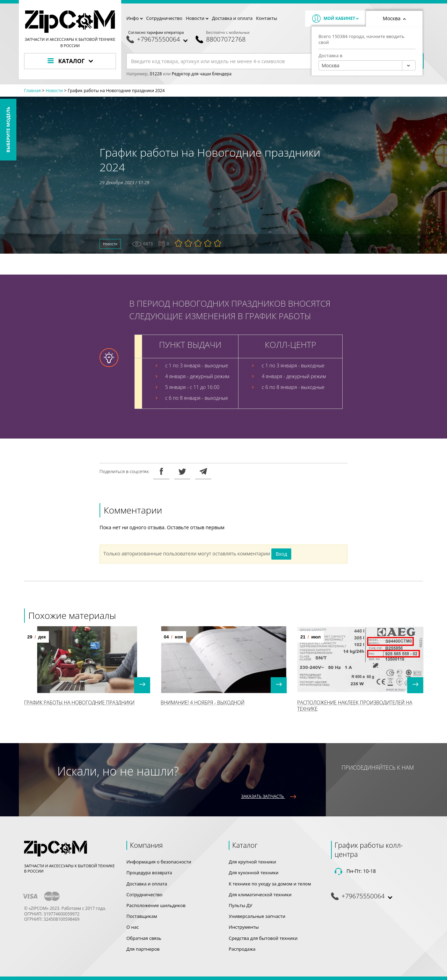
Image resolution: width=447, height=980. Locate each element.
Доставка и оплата (232, 18)
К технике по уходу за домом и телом (270, 884)
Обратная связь (144, 938)
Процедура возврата (149, 873)
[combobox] (367, 65)
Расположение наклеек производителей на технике (355, 705)
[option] (87, 669)
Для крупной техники (252, 862)
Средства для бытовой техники (263, 938)
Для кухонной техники (254, 873)
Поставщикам (142, 916)
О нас (133, 927)
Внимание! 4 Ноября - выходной (203, 702)
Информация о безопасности (159, 862)
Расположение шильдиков (156, 905)
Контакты (266, 18)
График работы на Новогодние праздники (79, 702)
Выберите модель (8, 130)
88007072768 (226, 39)
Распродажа (242, 949)
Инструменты (244, 927)
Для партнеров (143, 949)
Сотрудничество (164, 18)
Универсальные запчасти (257, 916)
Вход (281, 554)
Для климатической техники (260, 895)
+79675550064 (158, 39)
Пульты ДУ (241, 905)
